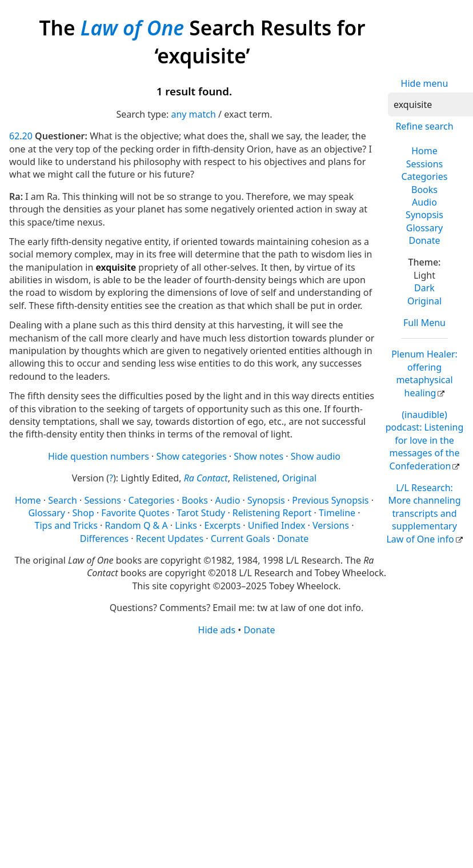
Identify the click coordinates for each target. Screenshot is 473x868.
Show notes (258, 456)
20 (27, 136)
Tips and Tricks (66, 525)
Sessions (425, 164)
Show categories (192, 456)
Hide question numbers (99, 456)
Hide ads (217, 630)
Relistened (255, 478)
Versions (331, 525)
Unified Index (277, 525)
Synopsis (424, 215)
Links (186, 525)
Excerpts (222, 525)
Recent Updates (170, 539)
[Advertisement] (208, 725)
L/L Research (423, 513)
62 (14, 136)
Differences (104, 539)
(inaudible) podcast (425, 440)
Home (424, 151)
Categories (425, 176)
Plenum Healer (424, 373)
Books (424, 190)
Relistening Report (272, 513)
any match (193, 114)
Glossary (425, 228)
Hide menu (425, 83)
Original (424, 301)
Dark (424, 288)
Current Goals (240, 539)
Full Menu (424, 323)
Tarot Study (201, 513)
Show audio (316, 456)
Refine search (424, 126)
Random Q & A (136, 525)
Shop (83, 513)
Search (63, 500)
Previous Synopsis (330, 500)
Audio (424, 202)
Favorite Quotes (135, 513)
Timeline (337, 513)
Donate (424, 240)
